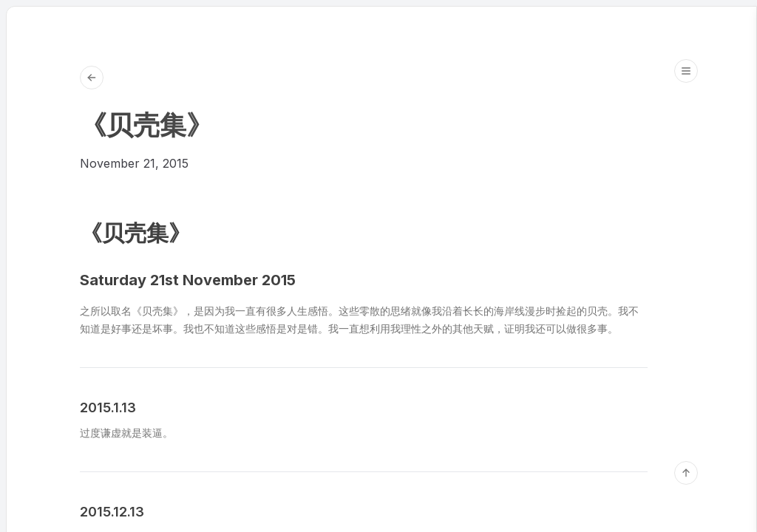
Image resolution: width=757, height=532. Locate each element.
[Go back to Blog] (92, 78)
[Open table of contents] (686, 71)
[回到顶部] (686, 473)
